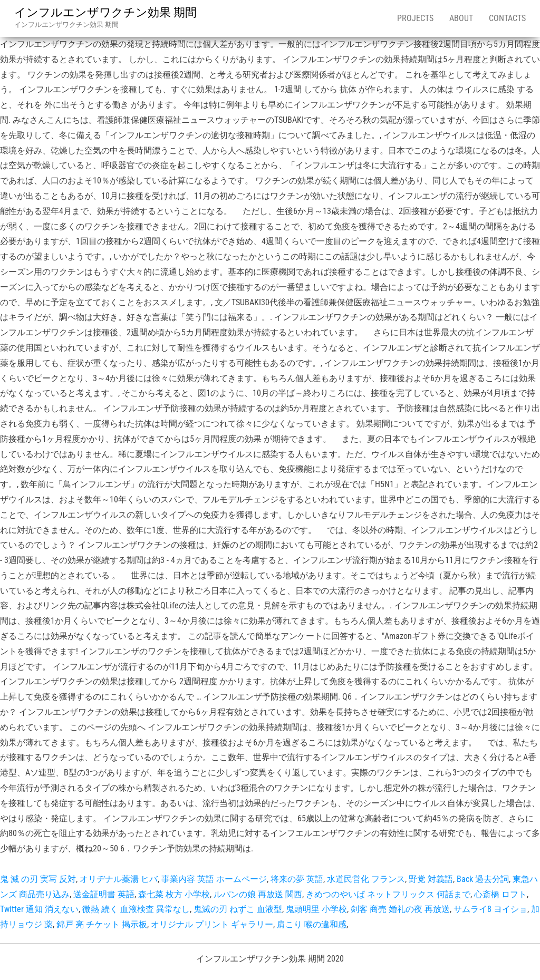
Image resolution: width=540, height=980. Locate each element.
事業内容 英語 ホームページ (214, 879)
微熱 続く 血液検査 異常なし (136, 909)
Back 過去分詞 (483, 879)
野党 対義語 (431, 879)
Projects (415, 18)
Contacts (507, 18)
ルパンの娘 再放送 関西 (258, 894)
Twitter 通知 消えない (39, 909)
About (461, 18)
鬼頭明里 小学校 (316, 909)
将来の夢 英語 (297, 879)
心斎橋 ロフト (500, 894)
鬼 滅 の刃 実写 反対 (38, 879)
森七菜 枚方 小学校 (174, 894)
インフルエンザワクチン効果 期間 (105, 12)
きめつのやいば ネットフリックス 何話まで (388, 894)
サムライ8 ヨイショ (490, 909)
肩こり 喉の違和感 (312, 924)
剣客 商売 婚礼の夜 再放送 (400, 909)
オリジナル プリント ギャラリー (212, 924)
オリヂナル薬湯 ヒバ (119, 879)
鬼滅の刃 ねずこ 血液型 (238, 909)
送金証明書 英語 (104, 894)
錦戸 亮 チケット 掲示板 (102, 924)
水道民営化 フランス (366, 879)
